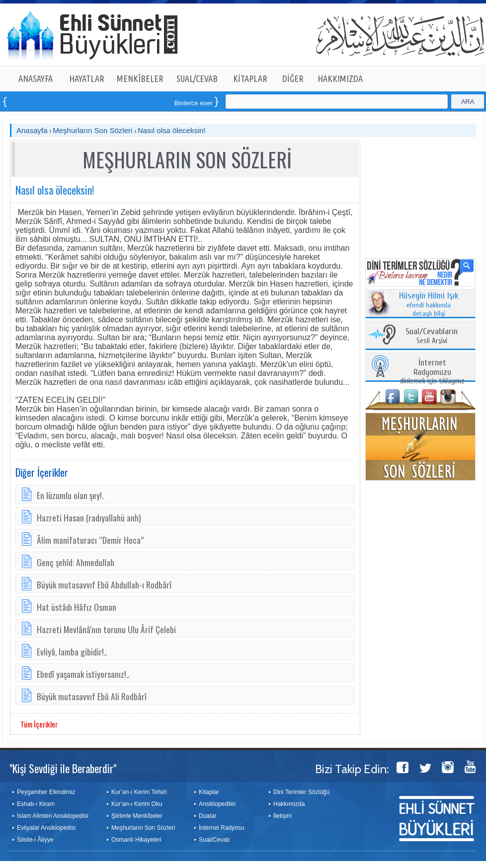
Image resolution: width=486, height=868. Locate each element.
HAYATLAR (87, 78)
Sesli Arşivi (432, 336)
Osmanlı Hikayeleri (136, 840)
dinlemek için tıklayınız (432, 372)
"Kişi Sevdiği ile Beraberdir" (63, 768)
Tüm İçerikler (39, 724)
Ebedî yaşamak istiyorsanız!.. (83, 674)
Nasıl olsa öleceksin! (172, 130)
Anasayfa (32, 130)
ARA (468, 102)
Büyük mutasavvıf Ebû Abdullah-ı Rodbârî (104, 584)
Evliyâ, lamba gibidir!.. (72, 651)
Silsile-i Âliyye (35, 840)
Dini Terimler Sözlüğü (301, 792)
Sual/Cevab (214, 840)
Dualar (207, 816)
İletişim (283, 816)
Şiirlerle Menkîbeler (137, 816)
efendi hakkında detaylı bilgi (429, 305)
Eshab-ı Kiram (36, 804)
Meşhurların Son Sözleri (92, 130)
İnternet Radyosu (221, 828)
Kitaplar (209, 792)
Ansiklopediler (217, 804)
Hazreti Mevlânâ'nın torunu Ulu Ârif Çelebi (106, 629)
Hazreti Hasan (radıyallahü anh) (89, 517)
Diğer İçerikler (42, 472)
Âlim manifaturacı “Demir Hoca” (90, 540)
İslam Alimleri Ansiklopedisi (52, 816)
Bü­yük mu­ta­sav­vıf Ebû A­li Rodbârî (92, 696)
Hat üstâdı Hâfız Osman (77, 607)
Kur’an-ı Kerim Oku (137, 804)
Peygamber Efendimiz (46, 792)
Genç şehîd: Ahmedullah (76, 562)
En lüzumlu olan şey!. (70, 495)
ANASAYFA (36, 78)
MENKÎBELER (140, 78)
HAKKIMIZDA (340, 78)
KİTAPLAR (250, 78)
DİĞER (293, 78)
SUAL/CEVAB (197, 78)
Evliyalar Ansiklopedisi (46, 828)
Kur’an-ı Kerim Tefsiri (139, 792)
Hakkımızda (289, 804)
